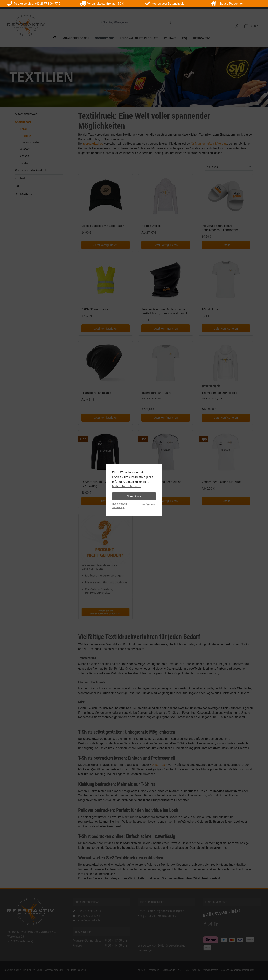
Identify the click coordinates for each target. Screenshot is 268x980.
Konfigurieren (149, 504)
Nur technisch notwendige (119, 506)
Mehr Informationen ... (127, 486)
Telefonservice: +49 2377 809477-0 (34, 4)
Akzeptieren (134, 496)
